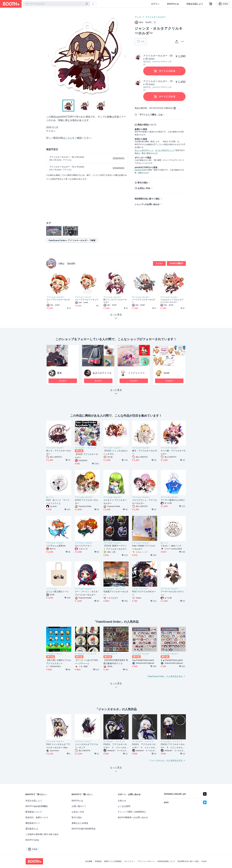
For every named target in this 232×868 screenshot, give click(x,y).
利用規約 (98, 861)
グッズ (138, 17)
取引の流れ (143, 183)
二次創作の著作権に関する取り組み (42, 834)
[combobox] (56, 4)
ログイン (155, 4)
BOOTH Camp (32, 840)
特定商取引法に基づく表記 (147, 199)
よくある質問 (124, 806)
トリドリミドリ (136, 373)
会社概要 (89, 861)
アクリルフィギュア (83, 297)
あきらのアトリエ (102, 373)
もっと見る (116, 393)
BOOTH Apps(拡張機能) (37, 806)
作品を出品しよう (195, 4)
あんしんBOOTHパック (144, 150)
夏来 (59, 373)
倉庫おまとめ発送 (80, 823)
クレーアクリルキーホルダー (58, 301)
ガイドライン (130, 861)
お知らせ (122, 801)
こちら (69, 138)
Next (125, 56)
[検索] (87, 4)
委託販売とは (32, 829)
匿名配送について (34, 812)
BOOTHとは (173, 4)
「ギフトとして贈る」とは (150, 115)
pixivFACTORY (141, 170)
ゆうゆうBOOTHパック (165, 150)
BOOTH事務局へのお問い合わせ (133, 817)
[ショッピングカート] (211, 4)
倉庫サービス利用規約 (113, 861)
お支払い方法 (144, 188)
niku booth (67, 263)
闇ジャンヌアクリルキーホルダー (115, 301)
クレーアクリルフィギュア (87, 300)
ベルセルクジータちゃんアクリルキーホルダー (172, 301)
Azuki (167, 373)
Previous (49, 56)
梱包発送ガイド (33, 823)
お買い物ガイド (79, 806)
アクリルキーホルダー (156, 17)
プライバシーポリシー (146, 861)
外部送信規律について (166, 861)
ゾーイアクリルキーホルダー (143, 301)
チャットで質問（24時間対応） (132, 812)
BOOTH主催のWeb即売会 (84, 829)
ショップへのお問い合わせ (147, 204)
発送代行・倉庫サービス (37, 817)
